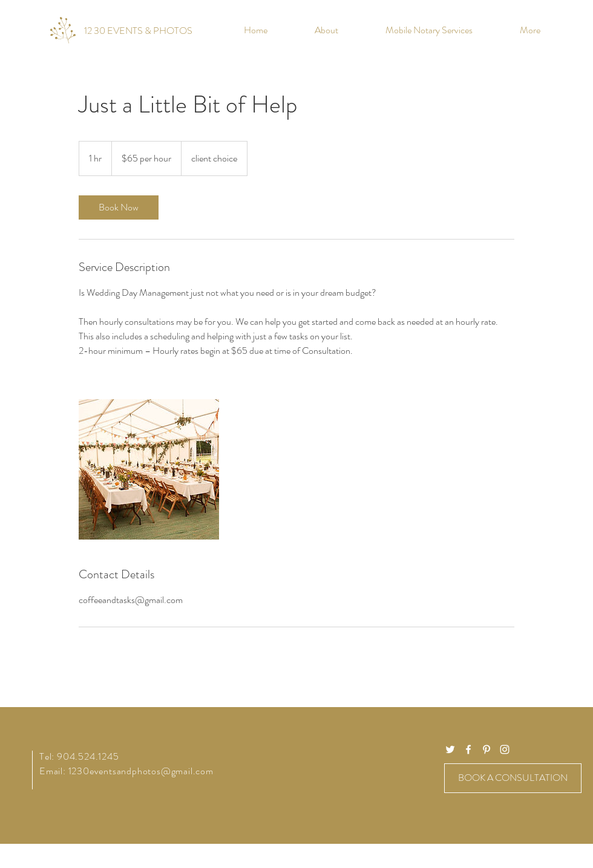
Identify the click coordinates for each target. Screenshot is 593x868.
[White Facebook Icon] (468, 749)
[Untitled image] (149, 469)
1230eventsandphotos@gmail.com (141, 771)
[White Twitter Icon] (450, 749)
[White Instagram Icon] (505, 749)
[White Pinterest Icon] (487, 749)
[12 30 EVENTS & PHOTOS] (138, 31)
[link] (119, 207)
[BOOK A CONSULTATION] (513, 778)
